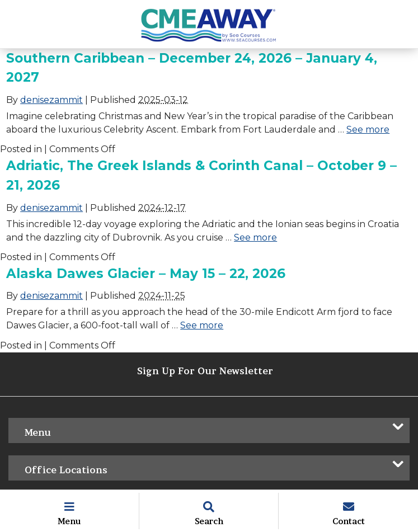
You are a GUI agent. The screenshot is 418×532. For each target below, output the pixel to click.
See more (368, 130)
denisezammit (51, 100)
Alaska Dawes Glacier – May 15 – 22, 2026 (146, 274)
